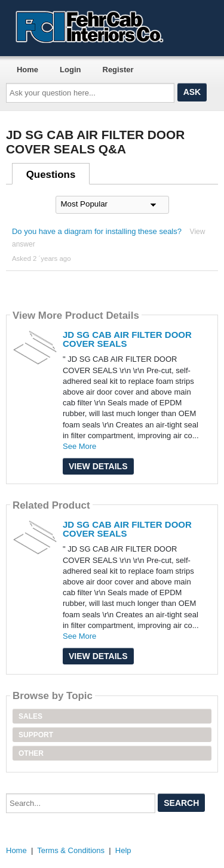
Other (31, 753)
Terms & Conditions (71, 850)
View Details (98, 466)
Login (70, 70)
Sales (30, 716)
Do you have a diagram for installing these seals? (97, 231)
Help (123, 850)
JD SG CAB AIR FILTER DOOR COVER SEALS (127, 339)
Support (36, 735)
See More (79, 446)
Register (118, 70)
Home (27, 70)
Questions (51, 175)
